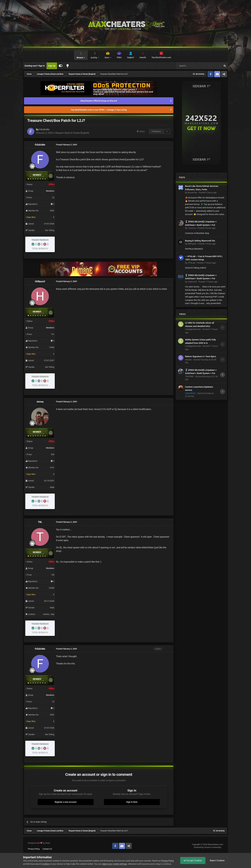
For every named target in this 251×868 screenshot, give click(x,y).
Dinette (188, 360)
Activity (94, 58)
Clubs (119, 57)
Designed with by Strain (39, 843)
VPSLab (191, 263)
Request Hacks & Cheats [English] (72, 133)
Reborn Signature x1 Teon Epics (200, 356)
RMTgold (192, 244)
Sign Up (52, 66)
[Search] (191, 66)
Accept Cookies (193, 860)
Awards (143, 57)
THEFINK (189, 376)
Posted (208, 193)
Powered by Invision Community (208, 847)
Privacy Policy (34, 849)
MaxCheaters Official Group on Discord (99, 101)
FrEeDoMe (44, 130)
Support (131, 57)
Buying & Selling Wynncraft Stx (200, 241)
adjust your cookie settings (114, 864)
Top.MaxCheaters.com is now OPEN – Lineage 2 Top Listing (99, 110)
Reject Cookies (217, 860)
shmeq (40, 402)
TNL (40, 522)
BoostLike (192, 193)
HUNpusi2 (40, 281)
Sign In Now (132, 802)
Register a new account (66, 802)
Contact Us (47, 849)
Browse (80, 58)
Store (107, 58)
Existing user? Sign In (35, 66)
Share (141, 131)
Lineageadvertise (193, 329)
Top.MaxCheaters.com (161, 57)
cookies (46, 864)
